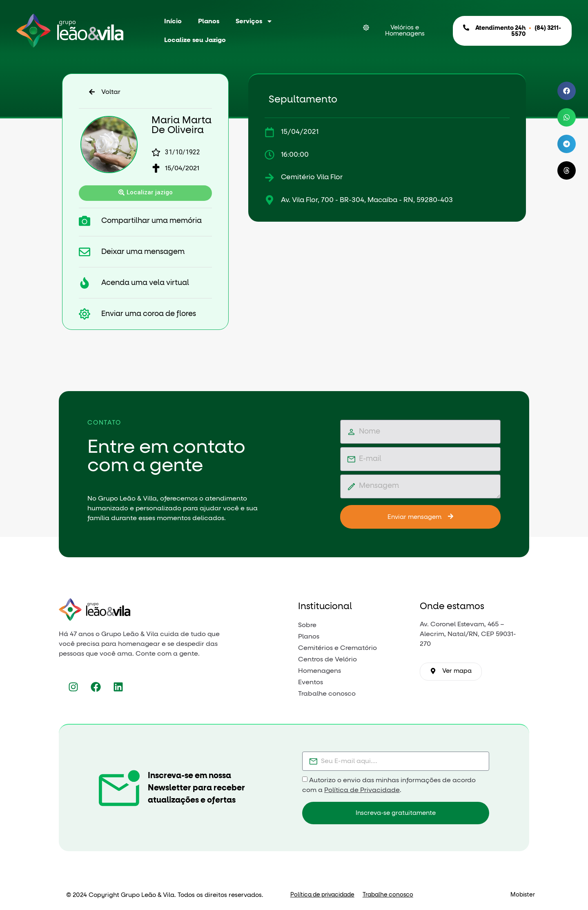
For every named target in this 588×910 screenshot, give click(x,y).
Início (173, 21)
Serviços (254, 21)
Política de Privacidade (362, 790)
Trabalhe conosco (388, 895)
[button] (567, 91)
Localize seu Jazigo (195, 40)
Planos (209, 21)
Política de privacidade (322, 895)
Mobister (523, 895)
